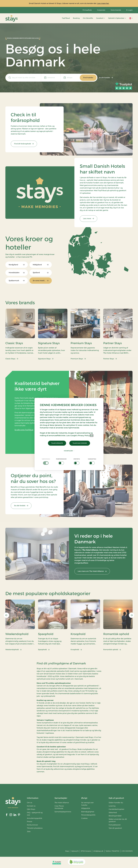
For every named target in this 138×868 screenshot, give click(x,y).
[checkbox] (46, 461)
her (92, 436)
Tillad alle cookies (80, 443)
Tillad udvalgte (57, 443)
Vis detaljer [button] (69, 451)
